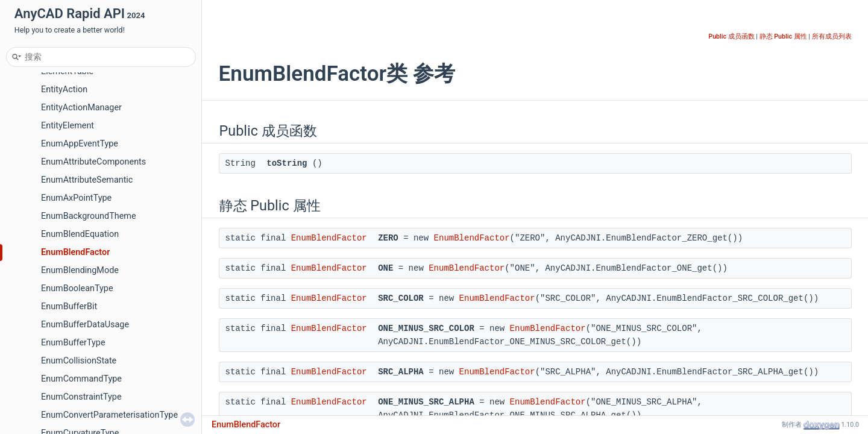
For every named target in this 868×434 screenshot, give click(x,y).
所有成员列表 (832, 36)
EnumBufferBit (69, 307)
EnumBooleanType (77, 288)
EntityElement (68, 126)
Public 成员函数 (731, 36)
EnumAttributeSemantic (87, 180)
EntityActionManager (81, 108)
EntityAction (64, 90)
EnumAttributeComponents (93, 162)
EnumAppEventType (80, 144)
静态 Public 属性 (783, 36)
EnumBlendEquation (80, 234)
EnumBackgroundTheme (89, 216)
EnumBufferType (73, 343)
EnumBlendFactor (75, 252)
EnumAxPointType (76, 198)
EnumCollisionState (79, 361)
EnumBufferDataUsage (85, 325)
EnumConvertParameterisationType (109, 415)
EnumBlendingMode (80, 270)
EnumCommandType (81, 379)
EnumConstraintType (81, 397)
